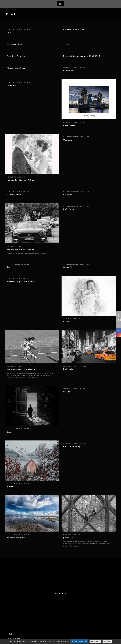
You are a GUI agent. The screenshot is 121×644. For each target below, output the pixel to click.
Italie (9, 432)
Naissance (68, 322)
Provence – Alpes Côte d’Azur (20, 282)
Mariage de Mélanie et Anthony (21, 180)
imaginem (60, 593)
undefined (107, 641)
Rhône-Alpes (69, 209)
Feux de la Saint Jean (16, 56)
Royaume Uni (69, 125)
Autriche (10, 487)
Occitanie (68, 140)
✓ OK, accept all (79, 641)
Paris (9, 32)
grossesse (68, 538)
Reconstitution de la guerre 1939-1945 (81, 56)
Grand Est (68, 267)
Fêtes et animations (16, 68)
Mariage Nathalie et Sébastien (20, 249)
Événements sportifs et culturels (21, 369)
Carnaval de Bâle (15, 44)
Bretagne (68, 195)
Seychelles (68, 71)
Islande (67, 392)
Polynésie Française (16, 538)
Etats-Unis (68, 369)
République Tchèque (73, 447)
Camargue (11, 85)
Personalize (95, 641)
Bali (8, 267)
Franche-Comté (14, 195)
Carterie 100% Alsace (73, 30)
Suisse (66, 44)
